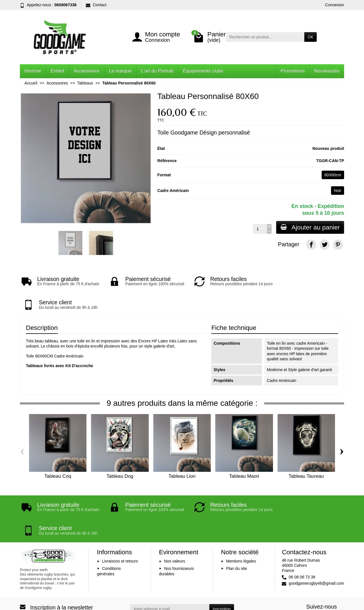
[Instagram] (338, 579)
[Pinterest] (338, 244)
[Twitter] (325, 244)
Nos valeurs (175, 524)
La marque (120, 71)
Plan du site (236, 531)
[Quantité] (259, 229)
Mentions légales (241, 524)
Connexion (335, 5)
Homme (33, 71)
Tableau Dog (120, 457)
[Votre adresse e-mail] (170, 571)
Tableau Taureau (306, 457)
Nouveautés (327, 71)
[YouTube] (325, 579)
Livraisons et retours (120, 524)
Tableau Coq (58, 457)
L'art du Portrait (157, 71)
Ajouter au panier (310, 227)
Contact (96, 5)
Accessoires (86, 71)
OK (311, 37)
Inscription (222, 571)
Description (42, 309)
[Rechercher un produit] (265, 37)
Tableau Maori (244, 457)
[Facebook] (311, 244)
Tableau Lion (182, 457)
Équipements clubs (203, 71)
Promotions (293, 71)
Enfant (58, 71)
